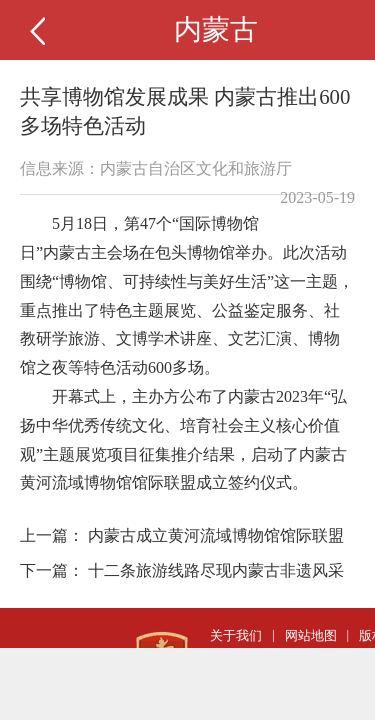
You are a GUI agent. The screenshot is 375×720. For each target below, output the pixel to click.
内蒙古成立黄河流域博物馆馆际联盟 (216, 535)
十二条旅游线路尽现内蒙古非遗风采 (216, 570)
